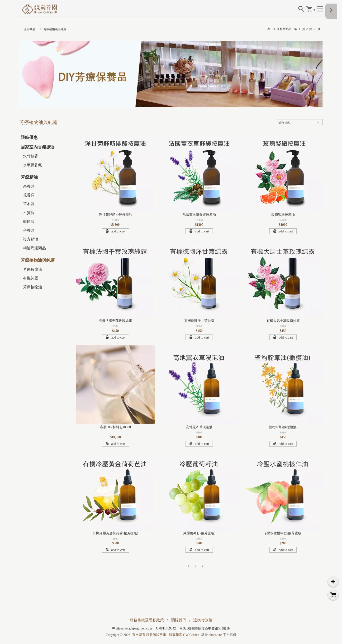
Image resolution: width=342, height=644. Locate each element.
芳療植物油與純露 (55, 29)
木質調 (29, 213)
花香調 (29, 195)
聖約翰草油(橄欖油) (283, 427)
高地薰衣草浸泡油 (199, 427)
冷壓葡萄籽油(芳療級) (199, 533)
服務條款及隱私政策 (147, 620)
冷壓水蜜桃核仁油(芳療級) (283, 533)
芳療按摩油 (33, 269)
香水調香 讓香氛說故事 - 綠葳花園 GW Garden (166, 635)
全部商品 (30, 29)
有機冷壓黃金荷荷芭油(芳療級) (115, 533)
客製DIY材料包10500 (115, 427)
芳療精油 (29, 177)
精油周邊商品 (34, 248)
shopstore (215, 635)
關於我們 (179, 620)
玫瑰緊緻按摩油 (283, 215)
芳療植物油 (33, 287)
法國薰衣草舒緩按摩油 (199, 215)
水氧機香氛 (33, 165)
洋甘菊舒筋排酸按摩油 (115, 215)
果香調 (29, 186)
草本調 (29, 204)
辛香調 (29, 230)
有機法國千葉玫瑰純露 (115, 321)
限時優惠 (29, 138)
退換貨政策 (203, 620)
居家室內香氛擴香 (38, 147)
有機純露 (31, 278)
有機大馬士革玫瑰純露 (283, 321)
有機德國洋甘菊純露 (199, 321)
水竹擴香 (31, 156)
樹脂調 (29, 222)
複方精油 (31, 239)
